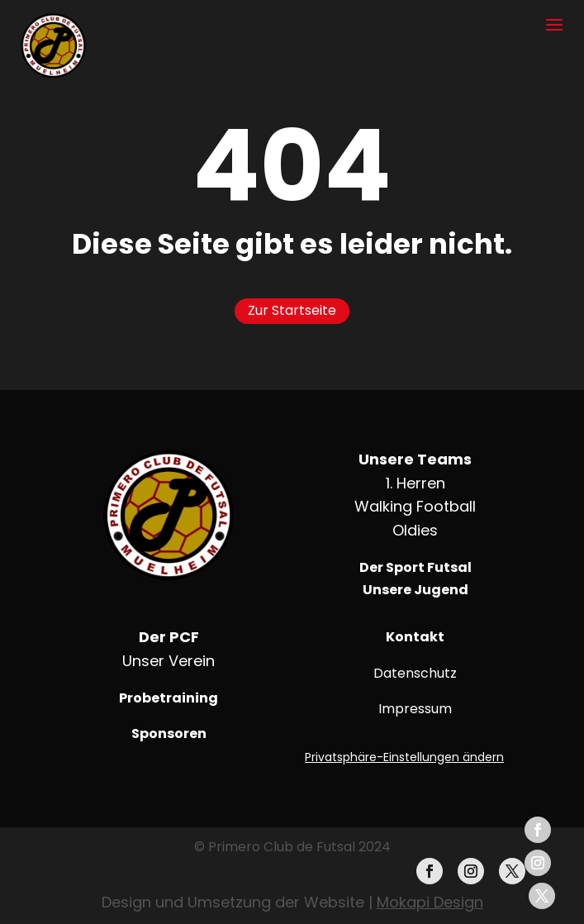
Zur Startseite (292, 310)
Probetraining (169, 698)
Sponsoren (169, 733)
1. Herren (415, 483)
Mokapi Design (430, 902)
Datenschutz (415, 673)
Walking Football (415, 506)
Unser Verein (169, 661)
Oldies (415, 530)
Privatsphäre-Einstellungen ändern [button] (404, 757)
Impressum (415, 709)
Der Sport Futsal (415, 567)
